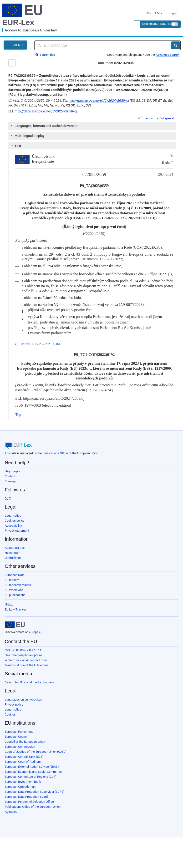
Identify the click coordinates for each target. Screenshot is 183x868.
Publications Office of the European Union (70, 453)
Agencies (11, 812)
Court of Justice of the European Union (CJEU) (36, 752)
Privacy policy (14, 704)
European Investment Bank (23, 782)
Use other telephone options (24, 655)
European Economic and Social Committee (33, 772)
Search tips (45, 55)
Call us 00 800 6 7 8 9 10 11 (23, 650)
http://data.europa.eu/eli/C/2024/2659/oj (99, 101)
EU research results (18, 585)
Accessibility (13, 526)
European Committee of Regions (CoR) (31, 777)
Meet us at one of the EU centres (27, 665)
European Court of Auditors (23, 762)
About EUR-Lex (15, 548)
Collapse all (166, 118)
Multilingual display (27, 136)
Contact (10, 476)
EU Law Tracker (15, 609)
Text (15, 146)
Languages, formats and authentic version (44, 126)
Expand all (146, 118)
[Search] (175, 45)
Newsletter (12, 553)
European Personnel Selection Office (29, 802)
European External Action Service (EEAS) (32, 767)
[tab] (92, 126)
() (170, 274)
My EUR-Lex (155, 10)
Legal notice (13, 516)
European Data (15, 575)
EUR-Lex (18, 22)
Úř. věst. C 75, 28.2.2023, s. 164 (41, 344)
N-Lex (9, 604)
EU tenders (12, 580)
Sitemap (10, 481)
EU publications (15, 595)
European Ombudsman (20, 787)
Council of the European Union (25, 742)
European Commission (20, 747)
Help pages (12, 471)
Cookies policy (15, 521)
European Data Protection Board (26, 797)
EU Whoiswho (14, 590)
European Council (16, 737)
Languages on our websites (23, 699)
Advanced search (168, 55)
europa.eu (36, 632)
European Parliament (19, 732)
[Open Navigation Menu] (15, 45)
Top (18, 415)
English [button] (173, 10)
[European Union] (15, 625)
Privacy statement (17, 531)
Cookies (10, 714)
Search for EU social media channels (29, 682)
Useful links (13, 558)
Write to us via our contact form (26, 660)
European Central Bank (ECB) (24, 757)
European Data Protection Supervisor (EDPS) (35, 792)
